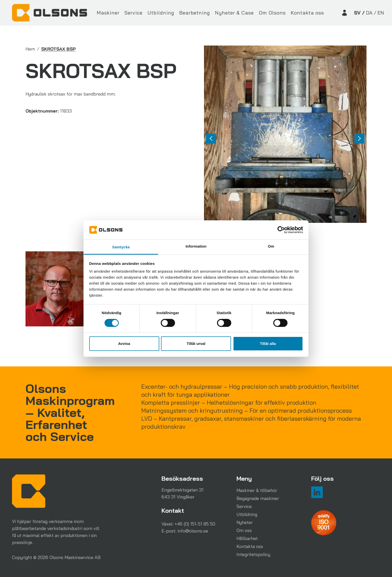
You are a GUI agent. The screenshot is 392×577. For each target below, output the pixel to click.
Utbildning (161, 13)
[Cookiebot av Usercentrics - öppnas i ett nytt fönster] (281, 230)
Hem (30, 49)
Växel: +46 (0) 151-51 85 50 (188, 524)
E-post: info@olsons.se (185, 531)
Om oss (244, 530)
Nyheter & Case (234, 13)
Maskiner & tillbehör (257, 490)
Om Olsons (272, 13)
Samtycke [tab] (121, 247)
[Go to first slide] (359, 139)
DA (369, 13)
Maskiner (108, 13)
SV (357, 13)
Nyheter (245, 522)
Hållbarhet (247, 538)
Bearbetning (195, 13)
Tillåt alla (268, 344)
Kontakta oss (307, 13)
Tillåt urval (196, 344)
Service (133, 13)
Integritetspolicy (253, 554)
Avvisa (124, 344)
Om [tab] (271, 246)
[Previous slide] (211, 139)
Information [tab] (196, 246)
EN (381, 13)
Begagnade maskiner (258, 498)
